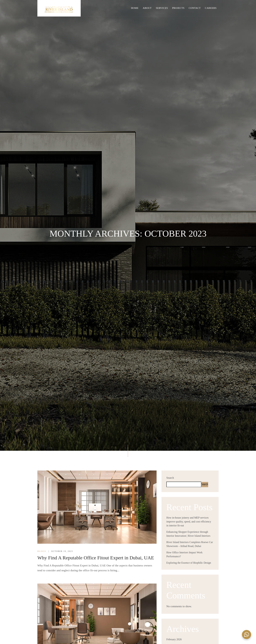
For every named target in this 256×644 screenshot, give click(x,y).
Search (170, 478)
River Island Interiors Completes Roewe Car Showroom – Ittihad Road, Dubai (190, 544)
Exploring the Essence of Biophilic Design (189, 563)
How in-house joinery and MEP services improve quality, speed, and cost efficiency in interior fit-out (189, 522)
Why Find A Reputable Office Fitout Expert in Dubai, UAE (96, 558)
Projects (178, 8)
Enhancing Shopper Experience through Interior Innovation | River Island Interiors (188, 534)
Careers (211, 8)
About (147, 8)
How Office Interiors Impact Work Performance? (184, 554)
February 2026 (174, 639)
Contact (195, 8)
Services (162, 8)
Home (135, 8)
